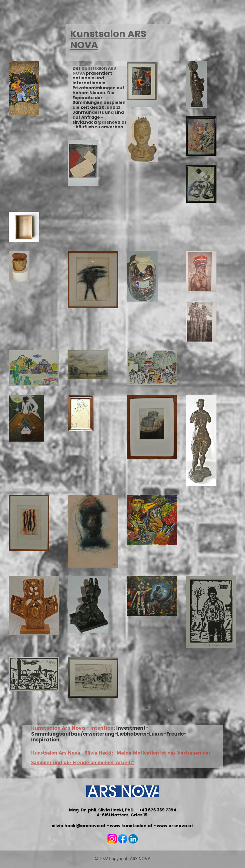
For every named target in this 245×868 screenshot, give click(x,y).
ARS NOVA (140, 859)
